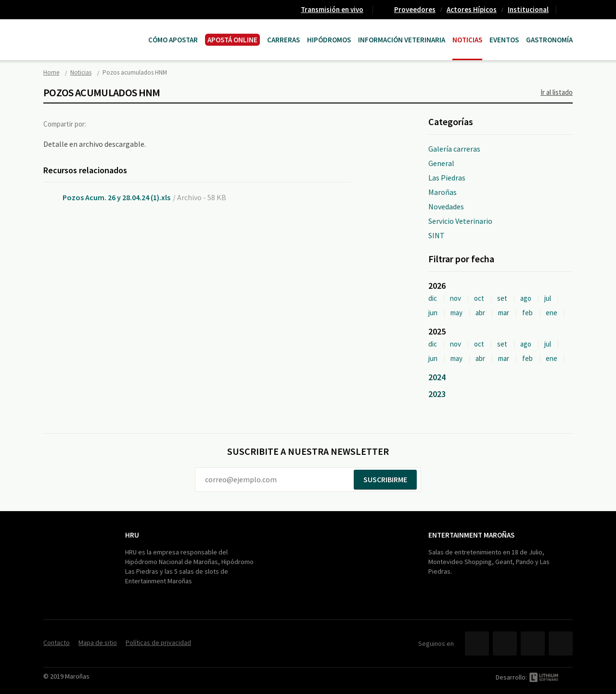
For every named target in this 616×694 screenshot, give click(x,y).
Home (51, 72)
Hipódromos (329, 40)
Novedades (446, 206)
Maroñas (443, 192)
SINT (436, 235)
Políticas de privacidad (158, 643)
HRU (132, 535)
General (441, 163)
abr (480, 313)
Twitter (122, 124)
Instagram (561, 643)
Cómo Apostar (173, 40)
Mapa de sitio (98, 643)
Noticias (467, 40)
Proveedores (415, 9)
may (456, 313)
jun (433, 313)
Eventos (504, 40)
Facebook (103, 124)
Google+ (142, 124)
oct (479, 298)
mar (504, 313)
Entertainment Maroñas (471, 535)
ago (526, 298)
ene (552, 313)
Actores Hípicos (472, 9)
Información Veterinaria (402, 40)
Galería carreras (454, 149)
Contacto (568, 10)
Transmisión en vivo (332, 9)
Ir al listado (557, 92)
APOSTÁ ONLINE (232, 40)
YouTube (533, 643)
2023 (437, 394)
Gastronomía (549, 40)
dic (433, 298)
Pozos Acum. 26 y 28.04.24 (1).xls (116, 197)
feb (527, 313)
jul (548, 298)
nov (456, 298)
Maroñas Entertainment (92, 30)
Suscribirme (385, 479)
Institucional (528, 9)
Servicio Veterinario (460, 221)
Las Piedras (447, 178)
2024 (437, 377)
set (502, 298)
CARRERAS (283, 40)
